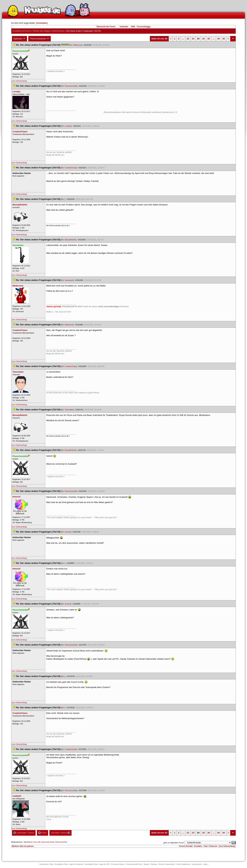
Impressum (197, 864)
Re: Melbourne (76, 45)
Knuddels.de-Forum (21, 31)
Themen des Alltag (41, 31)
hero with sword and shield (44, 842)
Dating (154, 864)
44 (218, 39)
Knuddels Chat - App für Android (69, 864)
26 (209, 39)
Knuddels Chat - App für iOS (97, 864)
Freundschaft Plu (134, 864)
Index (42, 833)
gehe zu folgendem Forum (174, 843)
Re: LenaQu (66, 126)
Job (205, 864)
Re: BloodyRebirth (69, 240)
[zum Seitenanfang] (19, 81)
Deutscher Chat (46, 864)
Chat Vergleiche (183, 864)
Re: (63, 199)
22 (188, 39)
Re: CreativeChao (69, 168)
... (183, 39)
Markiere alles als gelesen (23, 846)
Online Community (166, 864)
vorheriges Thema (24, 833)
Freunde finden (118, 864)
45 (224, 39)
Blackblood (28, 842)
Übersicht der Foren (106, 27)
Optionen (19, 39)
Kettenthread (58, 31)
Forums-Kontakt (186, 846)
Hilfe (133, 27)
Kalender (124, 27)
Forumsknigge (144, 27)
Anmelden (42, 23)
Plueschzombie (61, 842)
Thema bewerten (40, 39)
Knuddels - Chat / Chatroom (206, 846)
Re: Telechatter (67, 410)
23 (193, 39)
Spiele (147, 864)
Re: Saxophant (67, 280)
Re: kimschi (66, 532)
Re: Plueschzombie (69, 86)
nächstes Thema (60, 833)
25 (203, 39)
